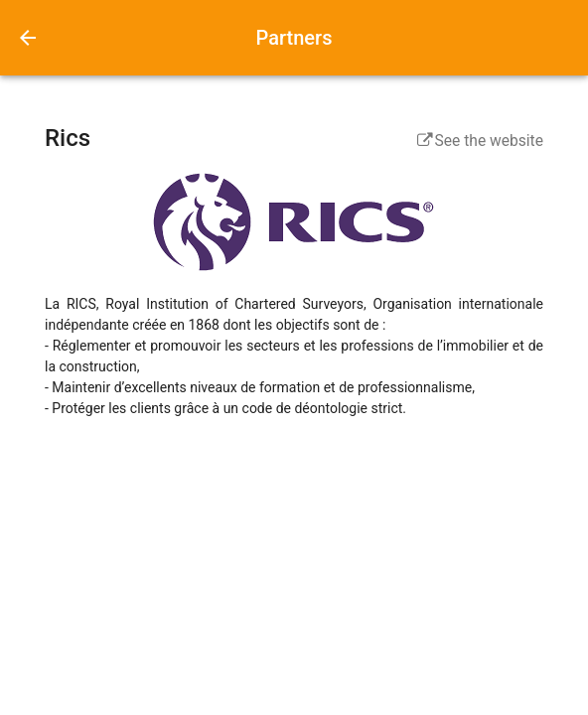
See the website (480, 141)
